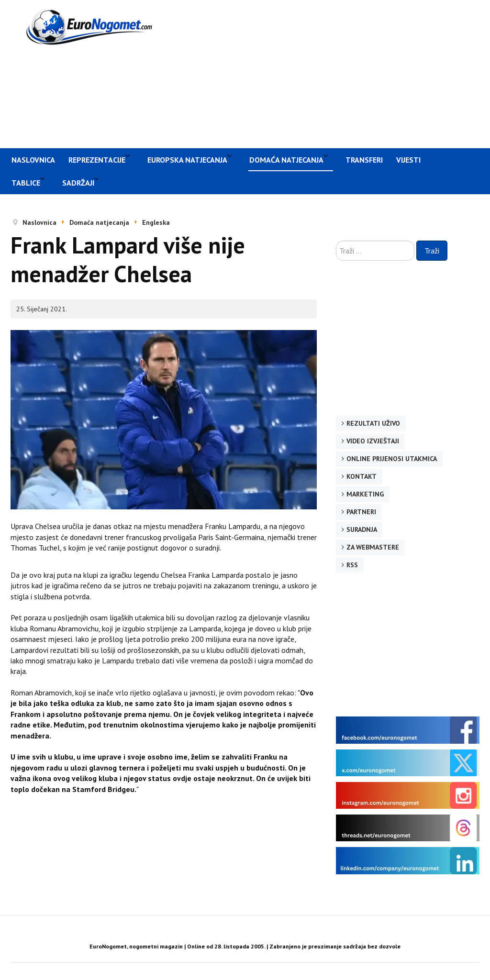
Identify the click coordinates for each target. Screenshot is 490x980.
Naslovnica (33, 160)
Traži (432, 251)
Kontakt (362, 476)
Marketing (365, 494)
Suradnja (362, 529)
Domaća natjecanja (286, 160)
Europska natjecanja (187, 160)
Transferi (364, 160)
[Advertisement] (332, 73)
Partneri (361, 512)
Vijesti (408, 160)
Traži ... (336, 241)
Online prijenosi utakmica (392, 459)
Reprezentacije (97, 160)
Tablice (26, 183)
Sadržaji (78, 183)
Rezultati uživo (373, 423)
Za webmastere (373, 547)
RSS (352, 565)
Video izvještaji (373, 441)
